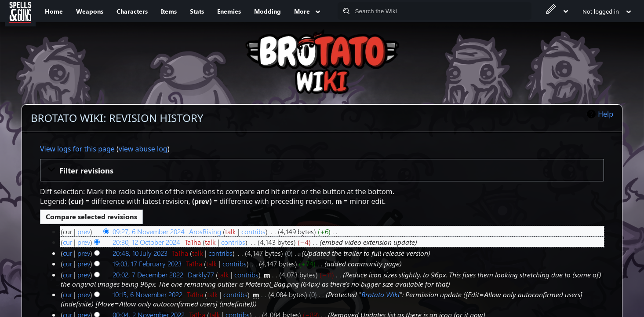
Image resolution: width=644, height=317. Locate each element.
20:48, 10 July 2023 (140, 253)
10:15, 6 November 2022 (147, 294)
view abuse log (143, 149)
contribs (253, 231)
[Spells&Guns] (20, 11)
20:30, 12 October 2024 (146, 242)
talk (231, 231)
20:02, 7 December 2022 (148, 275)
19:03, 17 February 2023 (147, 264)
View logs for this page (77, 149)
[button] (322, 170)
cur (67, 242)
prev (84, 231)
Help (606, 114)
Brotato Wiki (380, 294)
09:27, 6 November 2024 (149, 231)
